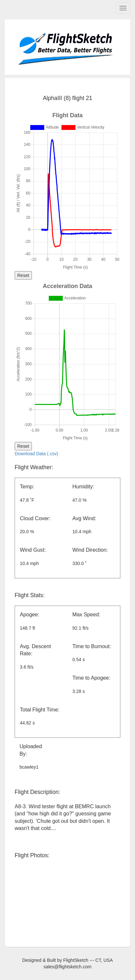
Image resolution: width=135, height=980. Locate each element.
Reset (23, 275)
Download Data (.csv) (36, 454)
